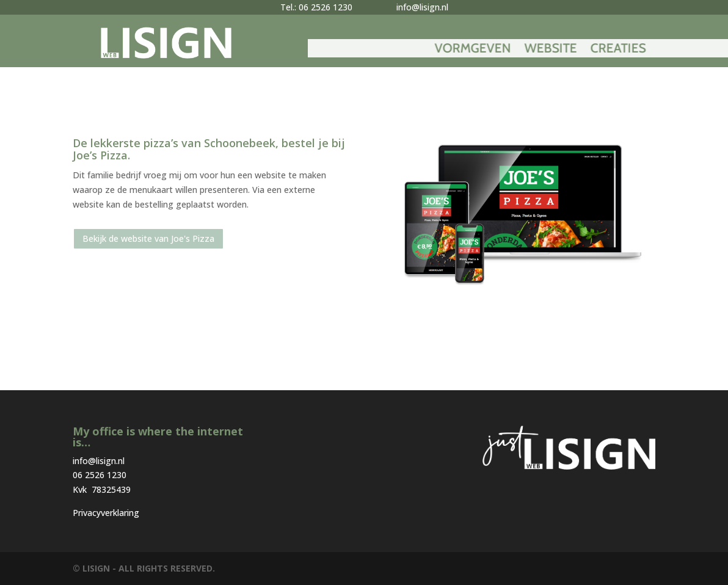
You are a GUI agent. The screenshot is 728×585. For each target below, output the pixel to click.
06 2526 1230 (100, 475)
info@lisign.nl (422, 7)
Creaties (671, 50)
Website (603, 50)
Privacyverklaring (106, 513)
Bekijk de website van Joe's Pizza (148, 238)
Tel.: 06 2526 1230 (316, 7)
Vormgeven (526, 50)
